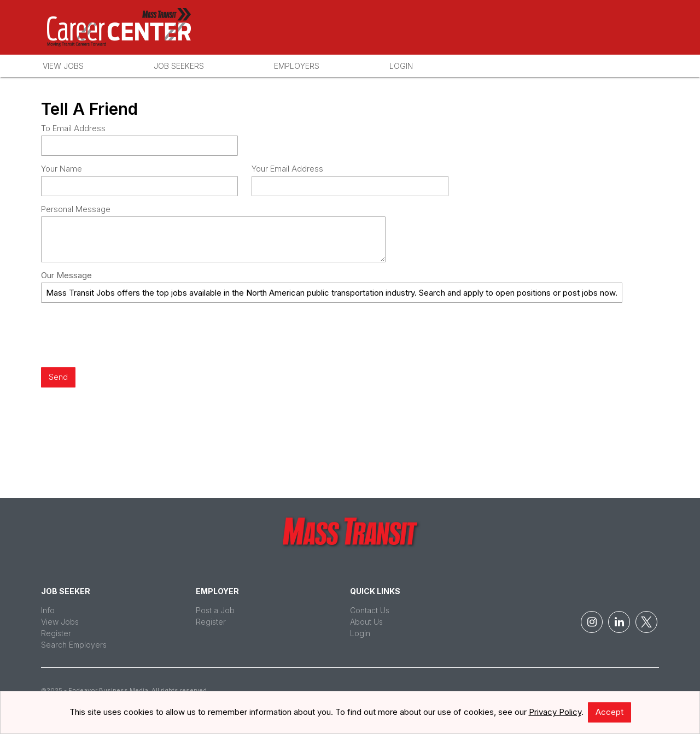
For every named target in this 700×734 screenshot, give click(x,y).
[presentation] (124, 336)
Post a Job (215, 610)
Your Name (62, 169)
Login (401, 66)
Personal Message (76, 209)
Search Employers (74, 645)
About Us (366, 622)
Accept (609, 712)
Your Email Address (287, 169)
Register (56, 633)
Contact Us (370, 610)
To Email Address (73, 128)
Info (48, 610)
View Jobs (63, 66)
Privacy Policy (555, 712)
